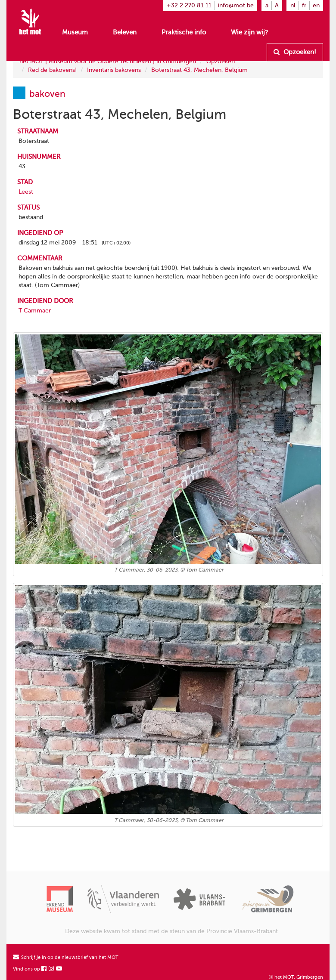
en (316, 5)
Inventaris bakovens (114, 70)
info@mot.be (236, 5)
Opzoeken (221, 61)
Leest (26, 192)
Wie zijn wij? (249, 32)
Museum (75, 32)
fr (304, 5)
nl (293, 5)
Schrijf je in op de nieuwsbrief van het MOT (66, 957)
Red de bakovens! (52, 70)
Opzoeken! (295, 52)
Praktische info (184, 32)
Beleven (125, 32)
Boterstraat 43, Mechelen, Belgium (199, 70)
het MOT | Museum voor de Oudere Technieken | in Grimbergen (108, 61)
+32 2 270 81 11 (189, 5)
